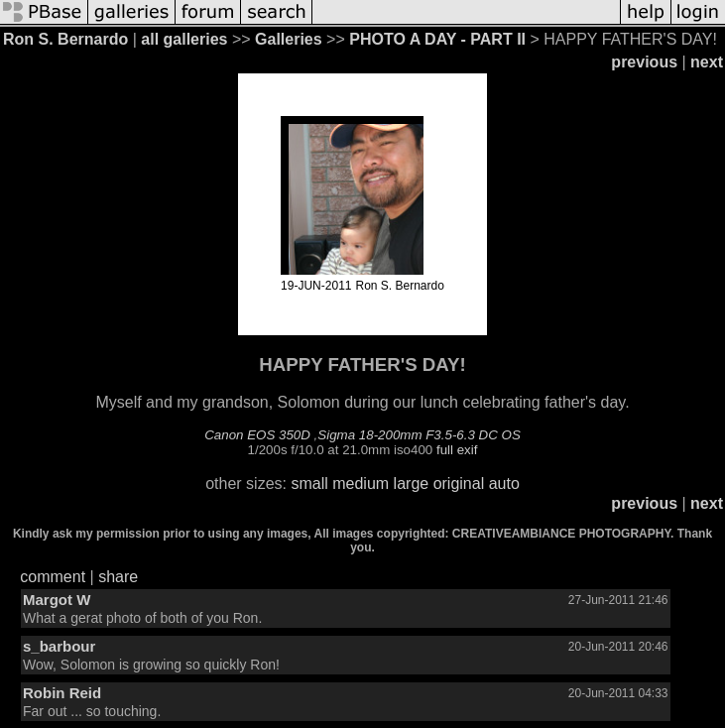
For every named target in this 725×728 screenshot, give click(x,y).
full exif (457, 450)
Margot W (57, 600)
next (707, 62)
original (459, 484)
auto (504, 484)
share (118, 577)
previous (644, 62)
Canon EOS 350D (257, 435)
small (309, 484)
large (412, 484)
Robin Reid (62, 693)
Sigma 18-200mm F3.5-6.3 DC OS (419, 435)
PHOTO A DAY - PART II (437, 39)
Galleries (289, 39)
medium (361, 484)
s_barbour (59, 646)
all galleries (184, 39)
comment (53, 577)
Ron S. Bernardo (65, 39)
